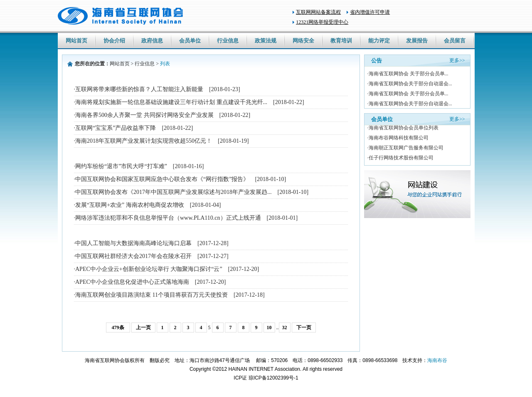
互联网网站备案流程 (318, 12)
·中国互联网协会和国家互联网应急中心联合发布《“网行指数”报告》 (180, 179)
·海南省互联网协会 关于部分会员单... (408, 74)
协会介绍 (114, 41)
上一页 (143, 328)
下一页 (304, 328)
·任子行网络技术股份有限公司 (400, 158)
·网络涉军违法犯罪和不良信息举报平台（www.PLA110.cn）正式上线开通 (186, 218)
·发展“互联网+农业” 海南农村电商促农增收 (148, 205)
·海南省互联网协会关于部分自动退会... (410, 84)
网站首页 (76, 41)
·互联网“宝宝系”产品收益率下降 (134, 128)
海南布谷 (437, 360)
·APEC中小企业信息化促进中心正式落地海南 (150, 282)
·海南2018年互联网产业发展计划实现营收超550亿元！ (161, 141)
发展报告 (417, 41)
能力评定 (379, 41)
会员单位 (190, 41)
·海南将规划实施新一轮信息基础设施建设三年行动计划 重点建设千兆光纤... (189, 102)
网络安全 (303, 41)
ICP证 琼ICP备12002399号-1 (266, 378)
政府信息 (152, 41)
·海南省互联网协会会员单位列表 (403, 128)
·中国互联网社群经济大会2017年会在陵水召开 (151, 256)
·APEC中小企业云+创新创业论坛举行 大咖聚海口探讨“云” (167, 269)
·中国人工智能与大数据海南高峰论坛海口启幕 (151, 243)
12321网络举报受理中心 (322, 22)
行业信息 (228, 41)
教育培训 (341, 41)
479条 (118, 328)
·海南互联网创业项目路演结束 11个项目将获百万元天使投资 (169, 295)
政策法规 (266, 41)
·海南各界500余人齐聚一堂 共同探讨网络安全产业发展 (162, 115)
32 (285, 328)
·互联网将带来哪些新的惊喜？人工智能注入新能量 (157, 89)
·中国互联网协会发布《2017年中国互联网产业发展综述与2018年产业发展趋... (191, 192)
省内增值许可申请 (370, 12)
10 (269, 328)
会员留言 (455, 41)
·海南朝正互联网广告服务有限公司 (405, 148)
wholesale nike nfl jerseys (27, 394)
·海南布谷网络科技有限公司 (398, 138)
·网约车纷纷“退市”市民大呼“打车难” (139, 166)
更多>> (457, 60)
